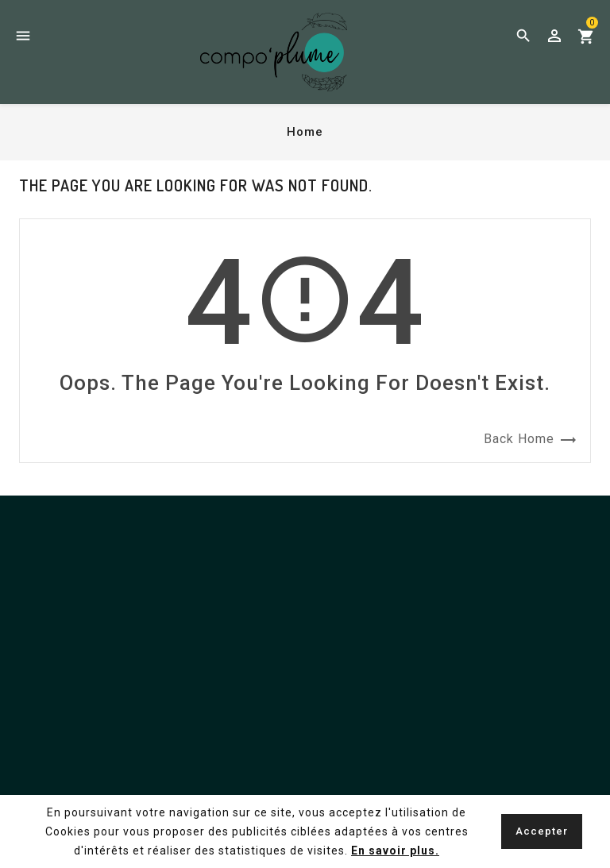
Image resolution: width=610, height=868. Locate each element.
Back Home (531, 440)
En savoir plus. (395, 851)
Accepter (542, 831)
